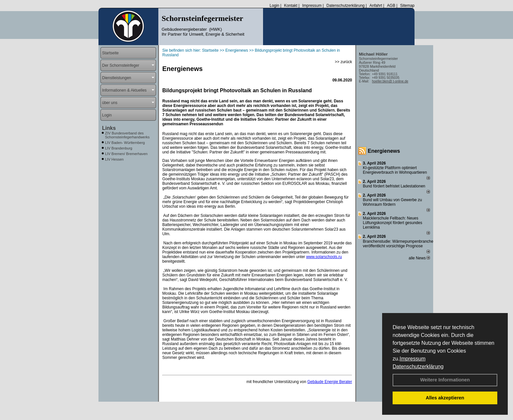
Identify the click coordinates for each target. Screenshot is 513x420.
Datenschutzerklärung (418, 367)
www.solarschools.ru (324, 257)
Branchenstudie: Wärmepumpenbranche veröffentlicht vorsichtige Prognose (398, 244)
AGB (391, 6)
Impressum (412, 359)
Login (274, 6)
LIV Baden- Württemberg (125, 143)
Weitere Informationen (445, 380)
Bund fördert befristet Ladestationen (394, 186)
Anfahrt (376, 6)
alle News (419, 258)
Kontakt (291, 6)
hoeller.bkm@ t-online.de (390, 81)
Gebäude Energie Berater (330, 382)
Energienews (384, 151)
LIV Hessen (114, 159)
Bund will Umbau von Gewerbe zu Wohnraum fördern (392, 202)
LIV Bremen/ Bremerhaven (126, 154)
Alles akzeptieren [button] (445, 398)
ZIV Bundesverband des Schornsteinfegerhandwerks (127, 135)
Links (109, 128)
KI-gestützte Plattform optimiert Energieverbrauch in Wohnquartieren (395, 170)
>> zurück (343, 62)
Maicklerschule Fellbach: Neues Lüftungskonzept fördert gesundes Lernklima (392, 223)
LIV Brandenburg (119, 148)
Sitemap (407, 6)
